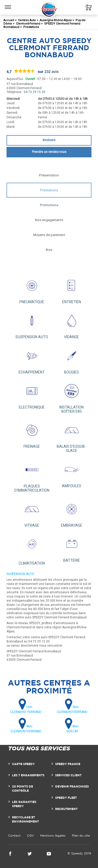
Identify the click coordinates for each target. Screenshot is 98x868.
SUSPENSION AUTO (32, 324)
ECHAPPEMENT (32, 359)
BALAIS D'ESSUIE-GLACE (72, 436)
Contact (14, 835)
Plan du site (81, 835)
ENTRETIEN (72, 289)
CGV (30, 835)
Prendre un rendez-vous (49, 152)
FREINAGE (32, 434)
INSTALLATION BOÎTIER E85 (72, 396)
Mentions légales (53, 835)
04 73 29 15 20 (34, 92)
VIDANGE (72, 324)
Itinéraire (49, 140)
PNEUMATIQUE (32, 289)
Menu (8, 4)
